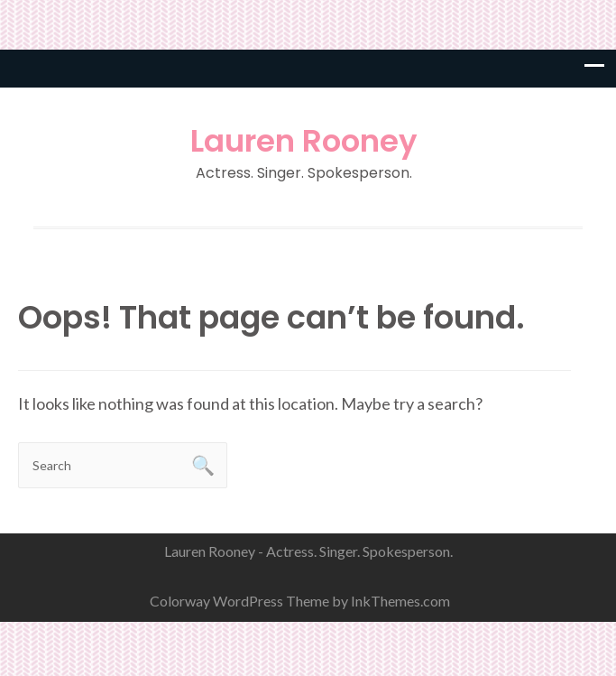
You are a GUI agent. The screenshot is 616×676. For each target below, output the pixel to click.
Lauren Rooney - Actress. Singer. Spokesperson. (308, 551)
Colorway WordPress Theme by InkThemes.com (300, 601)
